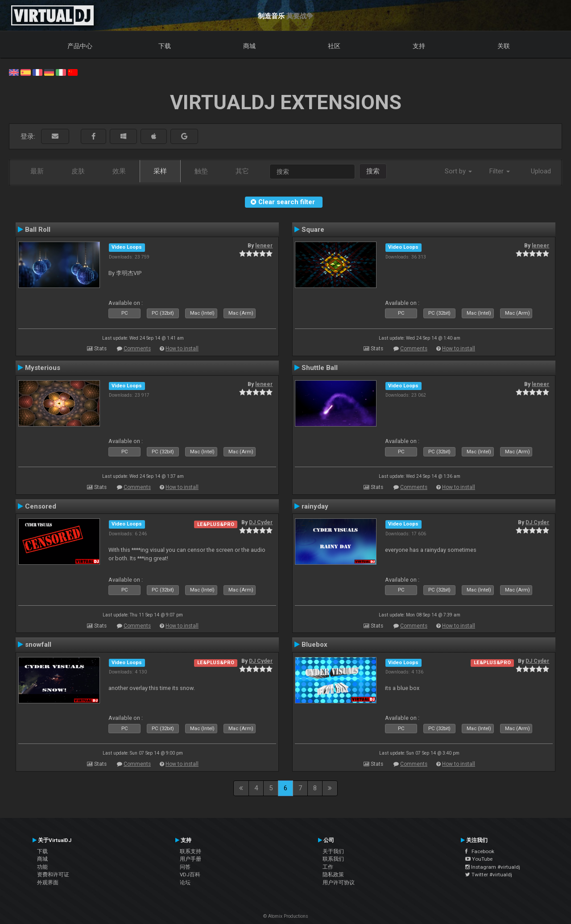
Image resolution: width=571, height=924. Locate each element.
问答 (185, 867)
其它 (242, 171)
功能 (42, 867)
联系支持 (190, 851)
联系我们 (333, 859)
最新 (37, 171)
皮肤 (78, 171)
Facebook (480, 851)
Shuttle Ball (320, 368)
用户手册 (190, 859)
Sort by (458, 171)
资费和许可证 (53, 875)
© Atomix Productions (286, 916)
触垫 (201, 171)
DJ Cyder (261, 522)
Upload (541, 171)
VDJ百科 (190, 875)
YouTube (479, 859)
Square (313, 230)
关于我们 (333, 851)
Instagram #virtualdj (493, 867)
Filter (500, 171)
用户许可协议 (339, 883)
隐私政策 (333, 875)
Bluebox (314, 645)
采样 (160, 171)
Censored (41, 506)
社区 (334, 46)
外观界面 (48, 883)
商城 (249, 46)
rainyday (315, 506)
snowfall (38, 645)
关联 (504, 46)
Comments (137, 349)
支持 (419, 46)
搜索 (373, 171)
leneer (264, 246)
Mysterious (43, 368)
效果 (119, 171)
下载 (165, 46)
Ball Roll (38, 230)
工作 (328, 867)
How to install (182, 349)
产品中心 (80, 46)
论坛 (185, 883)
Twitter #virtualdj (489, 875)
